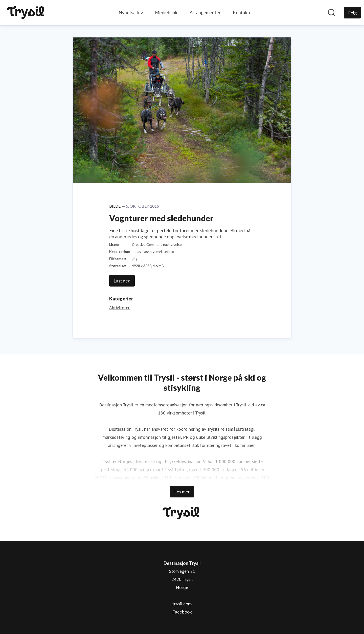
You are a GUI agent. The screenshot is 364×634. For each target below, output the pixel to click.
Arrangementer (205, 12)
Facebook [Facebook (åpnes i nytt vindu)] (182, 612)
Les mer (182, 492)
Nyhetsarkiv (131, 12)
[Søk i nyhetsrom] (332, 13)
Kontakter (243, 12)
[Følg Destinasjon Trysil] (352, 13)
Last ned (122, 281)
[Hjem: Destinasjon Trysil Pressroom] (27, 13)
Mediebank (166, 12)
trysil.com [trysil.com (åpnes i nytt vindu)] (182, 604)
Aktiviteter (119, 308)
